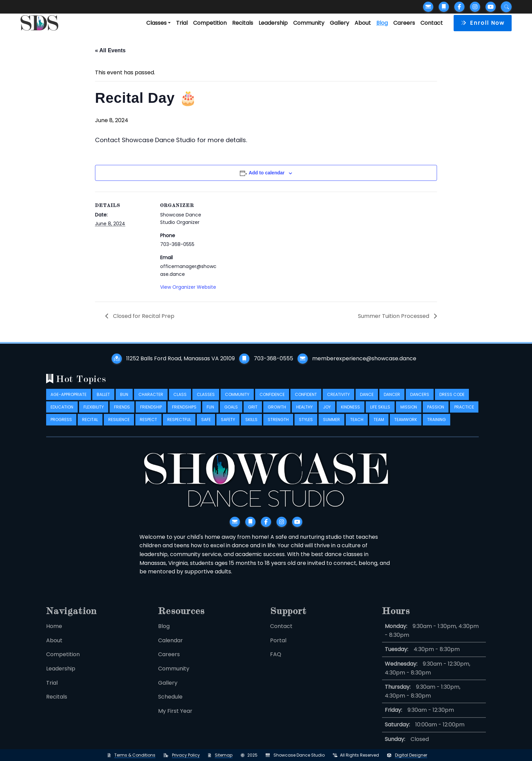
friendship (151, 413)
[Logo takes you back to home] (39, 23)
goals (231, 413)
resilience (119, 426)
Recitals (243, 23)
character (151, 401)
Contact (432, 23)
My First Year (175, 719)
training (436, 426)
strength (278, 426)
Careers (404, 23)
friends (122, 413)
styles (306, 426)
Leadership (273, 23)
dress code (452, 401)
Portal (278, 648)
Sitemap (224, 755)
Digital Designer (411, 755)
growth (277, 413)
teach (357, 426)
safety (228, 426)
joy (327, 413)
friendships (184, 413)
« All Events (110, 50)
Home (54, 634)
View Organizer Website (188, 287)
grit (253, 413)
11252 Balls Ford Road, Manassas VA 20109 (180, 358)
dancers (420, 401)
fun (210, 413)
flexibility (94, 413)
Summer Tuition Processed (394, 316)
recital (90, 426)
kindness (350, 413)
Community (309, 23)
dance (367, 401)
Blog (382, 23)
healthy (305, 413)
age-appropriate (69, 401)
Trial (182, 23)
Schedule (170, 705)
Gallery (339, 23)
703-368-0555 (273, 358)
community (237, 401)
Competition (210, 23)
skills (251, 426)
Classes (156, 23)
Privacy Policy (186, 755)
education (62, 413)
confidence (272, 401)
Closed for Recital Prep (143, 316)
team (379, 426)
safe (206, 426)
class (180, 401)
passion (436, 413)
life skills (380, 413)
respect (148, 426)
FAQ (276, 662)
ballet (103, 401)
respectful (179, 426)
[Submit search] (506, 7)
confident (306, 401)
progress (61, 426)
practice (464, 413)
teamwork (406, 426)
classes (206, 401)
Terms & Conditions (135, 755)
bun (124, 401)
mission (409, 413)
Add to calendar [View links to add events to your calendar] (267, 173)
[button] (483, 23)
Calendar (170, 648)
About (363, 23)
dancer (392, 401)
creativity (338, 401)
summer (331, 426)
